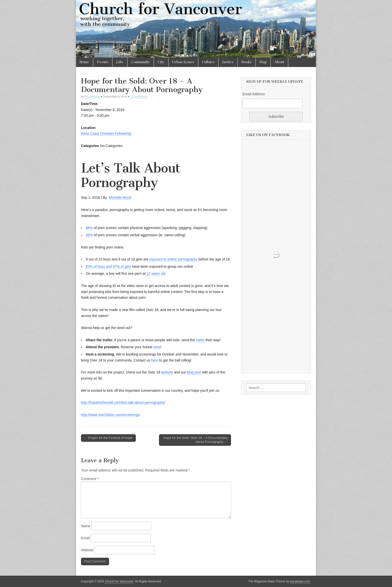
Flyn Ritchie (92, 96)
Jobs (120, 62)
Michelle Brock (120, 197)
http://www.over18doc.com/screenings (110, 415)
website (167, 372)
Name (86, 526)
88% (89, 228)
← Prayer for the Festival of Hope (108, 438)
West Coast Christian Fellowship (106, 133)
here (157, 347)
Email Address (254, 94)
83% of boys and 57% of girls (108, 266)
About (279, 62)
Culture (208, 62)
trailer (200, 340)
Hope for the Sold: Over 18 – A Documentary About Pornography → (196, 440)
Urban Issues (183, 62)
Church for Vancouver (119, 581)
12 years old (156, 273)
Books (247, 62)
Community (141, 62)
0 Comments (139, 96)
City (161, 62)
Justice (228, 62)
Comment (90, 479)
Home (84, 62)
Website (87, 550)
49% (89, 235)
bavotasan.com (300, 581)
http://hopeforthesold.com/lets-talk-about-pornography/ (123, 402)
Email (85, 538)
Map (263, 62)
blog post (194, 372)
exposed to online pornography (173, 259)
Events (103, 62)
